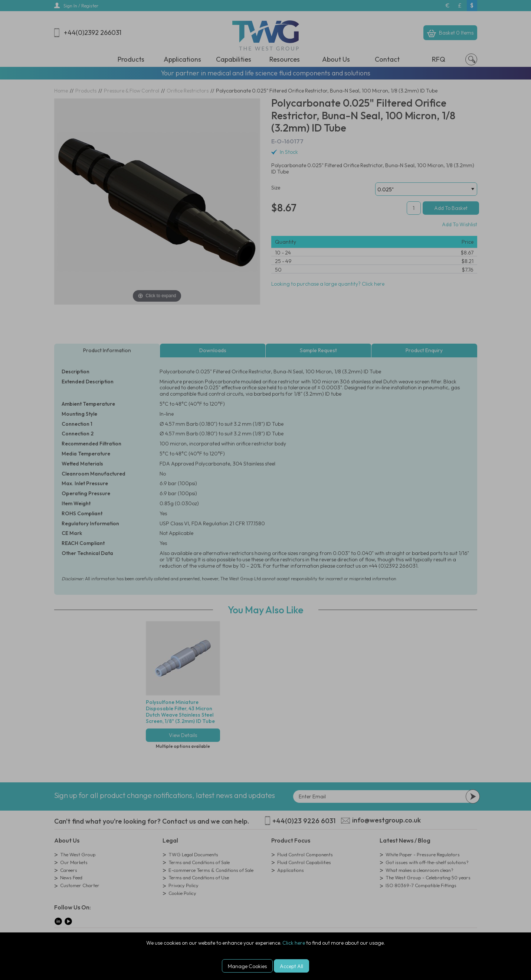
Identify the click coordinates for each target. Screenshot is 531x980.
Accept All (291, 966)
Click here (294, 943)
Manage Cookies (247, 966)
